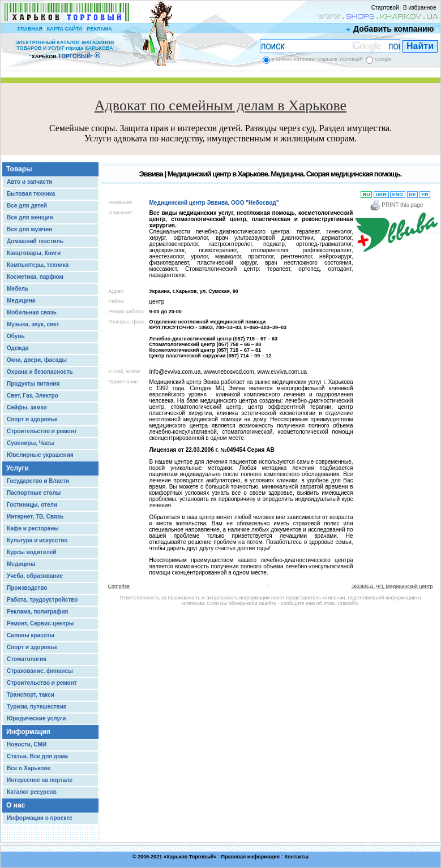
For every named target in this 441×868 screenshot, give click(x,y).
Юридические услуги (36, 718)
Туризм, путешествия (37, 707)
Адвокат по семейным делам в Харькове (220, 105)
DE (413, 195)
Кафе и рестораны (33, 528)
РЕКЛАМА (99, 29)
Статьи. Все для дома (37, 756)
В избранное (420, 8)
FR (425, 195)
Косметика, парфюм (35, 277)
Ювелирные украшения (40, 455)
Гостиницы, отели (32, 505)
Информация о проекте (40, 818)
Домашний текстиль (35, 241)
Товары (19, 169)
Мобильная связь (32, 312)
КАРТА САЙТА (65, 29)
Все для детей (27, 206)
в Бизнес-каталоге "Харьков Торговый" (317, 59)
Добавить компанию (391, 29)
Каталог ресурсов (32, 792)
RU (366, 195)
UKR (381, 195)
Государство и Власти (38, 481)
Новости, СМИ (27, 744)
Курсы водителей (31, 552)
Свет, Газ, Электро (33, 396)
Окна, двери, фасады (37, 360)
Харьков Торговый (190, 857)
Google (383, 59)
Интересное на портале (40, 780)
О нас (16, 805)
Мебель (18, 289)
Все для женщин (30, 217)
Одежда (18, 348)
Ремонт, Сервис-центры (40, 623)
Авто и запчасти (29, 182)
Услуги (18, 468)
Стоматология (27, 659)
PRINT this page (397, 205)
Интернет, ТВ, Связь (35, 517)
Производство (27, 588)
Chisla (234, 863)
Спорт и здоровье (32, 419)
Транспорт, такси (31, 695)
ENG (398, 195)
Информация (28, 732)
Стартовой (385, 8)
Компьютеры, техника (38, 265)
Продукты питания (33, 384)
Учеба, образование (35, 576)
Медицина (21, 301)
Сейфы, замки (27, 407)
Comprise (119, 586)
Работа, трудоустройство (42, 600)
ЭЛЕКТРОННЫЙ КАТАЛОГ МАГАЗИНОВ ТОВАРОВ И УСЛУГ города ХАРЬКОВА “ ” (65, 49)
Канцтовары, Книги (34, 253)
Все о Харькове (29, 768)
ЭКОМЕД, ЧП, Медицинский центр (392, 586)
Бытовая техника (31, 194)
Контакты (296, 857)
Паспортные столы (34, 493)
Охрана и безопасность (40, 372)
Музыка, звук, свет (33, 324)
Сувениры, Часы (30, 443)
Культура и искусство (37, 540)
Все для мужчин (29, 229)
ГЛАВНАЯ (30, 29)
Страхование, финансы (40, 671)
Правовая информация (251, 857)
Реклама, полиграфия (37, 612)
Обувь (16, 336)
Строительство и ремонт (42, 431)
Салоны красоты (31, 635)
